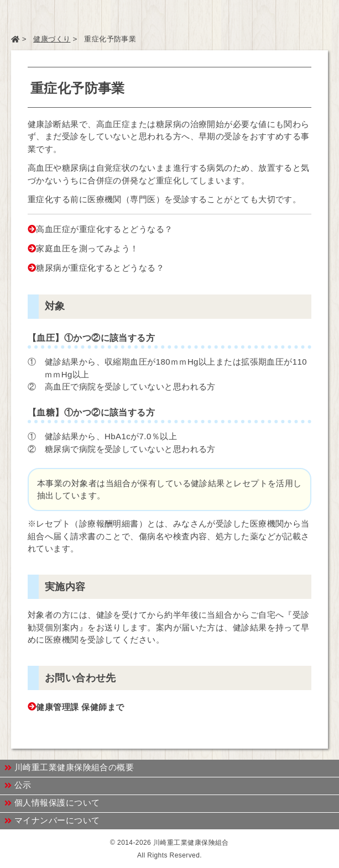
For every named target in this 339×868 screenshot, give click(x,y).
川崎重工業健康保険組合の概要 (69, 767)
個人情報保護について (52, 803)
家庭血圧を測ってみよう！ (87, 248)
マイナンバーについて (52, 820)
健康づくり (52, 39)
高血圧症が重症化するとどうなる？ (104, 229)
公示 (18, 785)
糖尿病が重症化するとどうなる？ (100, 268)
